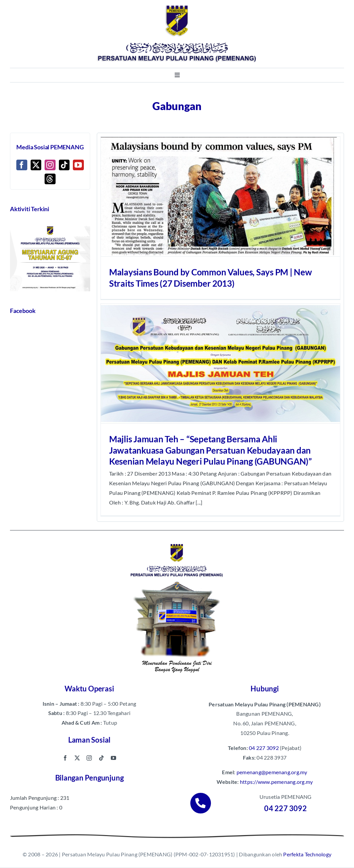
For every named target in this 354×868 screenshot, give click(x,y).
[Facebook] (22, 165)
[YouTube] (78, 165)
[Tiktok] (64, 165)
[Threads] (50, 179)
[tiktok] (101, 758)
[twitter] (77, 758)
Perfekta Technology (307, 854)
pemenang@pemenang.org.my (272, 772)
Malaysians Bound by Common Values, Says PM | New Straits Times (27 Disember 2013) (211, 278)
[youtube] (113, 758)
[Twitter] (36, 165)
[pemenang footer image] (177, 543)
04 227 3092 (264, 748)
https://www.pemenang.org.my (276, 782)
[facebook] (65, 758)
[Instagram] (50, 165)
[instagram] (89, 758)
